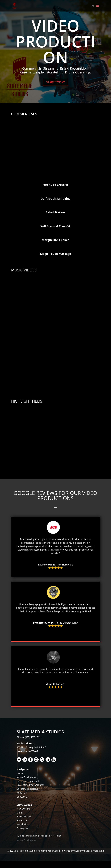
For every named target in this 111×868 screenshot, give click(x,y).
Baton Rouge (24, 824)
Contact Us (23, 804)
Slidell (20, 820)
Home (20, 780)
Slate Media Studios (33, 680)
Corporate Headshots (28, 788)
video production (61, 618)
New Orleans (24, 816)
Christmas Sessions (27, 796)
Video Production (26, 784)
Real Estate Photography (30, 792)
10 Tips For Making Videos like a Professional (39, 843)
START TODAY (55, 82)
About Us (22, 800)
